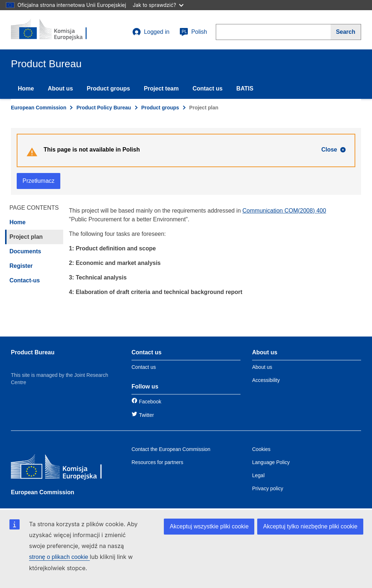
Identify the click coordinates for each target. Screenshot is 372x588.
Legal (258, 475)
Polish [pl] (193, 32)
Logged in (151, 32)
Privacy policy (268, 488)
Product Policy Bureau (104, 108)
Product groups (108, 88)
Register (21, 266)
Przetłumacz (39, 181)
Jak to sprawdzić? (158, 5)
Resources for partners (157, 462)
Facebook (150, 402)
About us (60, 88)
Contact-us (25, 280)
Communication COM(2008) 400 (284, 211)
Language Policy (271, 462)
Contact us (208, 88)
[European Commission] (64, 468)
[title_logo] (55, 30)
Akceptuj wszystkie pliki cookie (209, 526)
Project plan (26, 237)
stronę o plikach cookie (59, 557)
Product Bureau (33, 352)
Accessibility (266, 380)
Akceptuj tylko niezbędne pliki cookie (310, 526)
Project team (161, 88)
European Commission (39, 108)
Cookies (261, 449)
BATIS (245, 88)
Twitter (146, 415)
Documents (25, 251)
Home (26, 88)
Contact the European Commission (171, 449)
